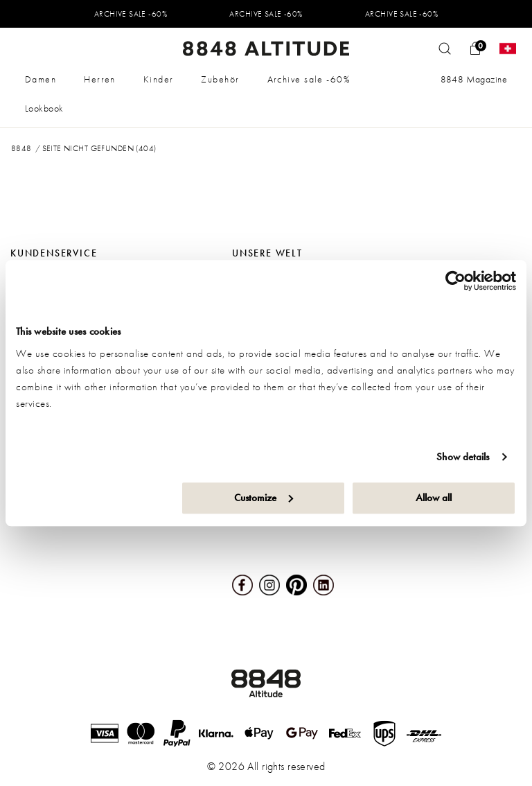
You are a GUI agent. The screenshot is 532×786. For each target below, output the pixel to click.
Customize (264, 498)
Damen (41, 79)
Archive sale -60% (309, 79)
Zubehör (220, 79)
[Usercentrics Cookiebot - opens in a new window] (455, 281)
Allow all (434, 498)
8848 (21, 148)
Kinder (159, 79)
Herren (100, 79)
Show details (463, 457)
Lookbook (44, 108)
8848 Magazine (474, 79)
